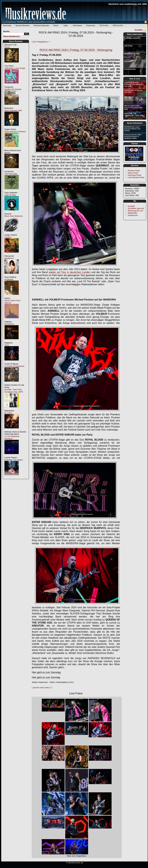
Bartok (7, 153)
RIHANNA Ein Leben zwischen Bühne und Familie (132, 129)
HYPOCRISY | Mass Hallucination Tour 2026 (133, 99)
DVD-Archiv (118, 26)
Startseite (7, 26)
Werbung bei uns (135, 211)
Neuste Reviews (22, 26)
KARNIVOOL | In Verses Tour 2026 (133, 91)
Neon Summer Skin (13, 110)
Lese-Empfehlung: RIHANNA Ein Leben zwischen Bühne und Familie (29, 22)
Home (7, 47)
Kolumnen (91, 26)
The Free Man (11, 174)
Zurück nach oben (41, 688)
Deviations (9, 324)
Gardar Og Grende (13, 89)
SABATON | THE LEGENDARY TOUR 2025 (134, 114)
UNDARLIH (128, 61)
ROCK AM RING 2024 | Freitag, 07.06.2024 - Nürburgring (76, 50)
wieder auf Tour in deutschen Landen (70, 272)
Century (8, 237)
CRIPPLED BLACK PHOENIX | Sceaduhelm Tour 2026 (133, 84)
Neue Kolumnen (135, 123)
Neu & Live (135, 79)
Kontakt (138, 30)
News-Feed (133, 173)
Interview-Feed (134, 175)
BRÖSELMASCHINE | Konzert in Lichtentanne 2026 (133, 108)
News (56, 26)
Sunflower (9, 279)
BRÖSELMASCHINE (132, 54)
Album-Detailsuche (11, 36)
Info (71, 682)
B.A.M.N (8, 413)
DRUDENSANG (130, 69)
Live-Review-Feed (136, 177)
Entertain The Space (14, 460)
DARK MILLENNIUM (132, 38)
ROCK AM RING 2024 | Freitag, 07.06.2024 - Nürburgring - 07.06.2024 (76, 34)
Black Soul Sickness (14, 216)
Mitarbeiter (133, 213)
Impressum (133, 215)
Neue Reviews (16, 41)
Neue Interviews (135, 34)
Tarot (7, 345)
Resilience (9, 258)
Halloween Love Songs (15, 68)
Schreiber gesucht (136, 208)
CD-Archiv (104, 26)
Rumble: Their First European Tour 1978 (14, 391)
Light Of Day (10, 195)
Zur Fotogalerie (40, 42)
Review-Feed (134, 171)
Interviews (78, 26)
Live (66, 26)
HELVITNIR (128, 46)
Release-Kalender (42, 26)
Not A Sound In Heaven (15, 132)
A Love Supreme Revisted (12, 437)
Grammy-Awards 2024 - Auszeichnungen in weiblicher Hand (133, 136)
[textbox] (14, 34)
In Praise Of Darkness (14, 366)
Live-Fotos (76, 693)
